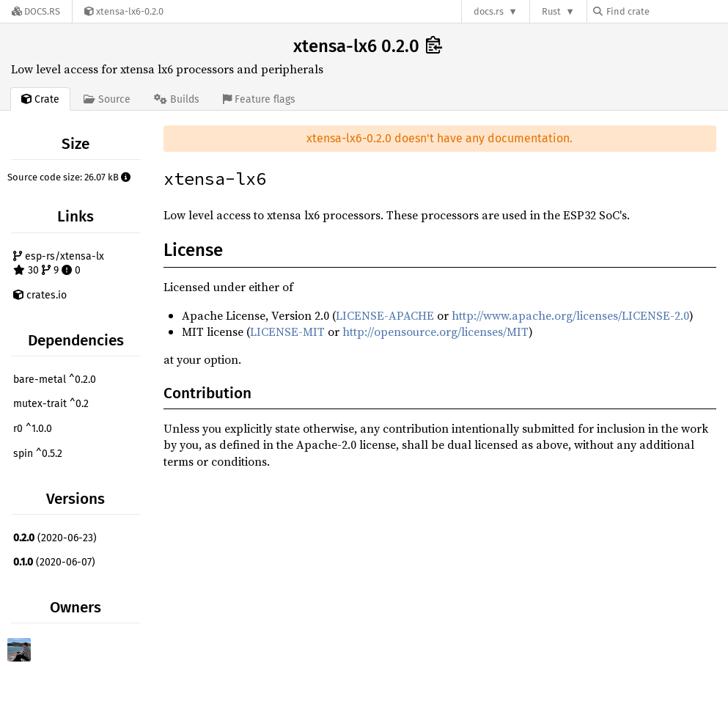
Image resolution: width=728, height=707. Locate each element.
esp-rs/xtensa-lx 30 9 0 (59, 264)
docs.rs (489, 11)
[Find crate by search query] (666, 11)
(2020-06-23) (55, 538)
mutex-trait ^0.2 (51, 404)
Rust (551, 11)
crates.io (40, 295)
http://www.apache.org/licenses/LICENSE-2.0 (570, 315)
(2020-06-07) (54, 562)
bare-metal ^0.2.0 (55, 380)
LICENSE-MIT (287, 331)
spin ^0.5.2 (38, 454)
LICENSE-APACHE (385, 315)
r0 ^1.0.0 (33, 429)
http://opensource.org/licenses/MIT (435, 331)
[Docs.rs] (36, 11)
